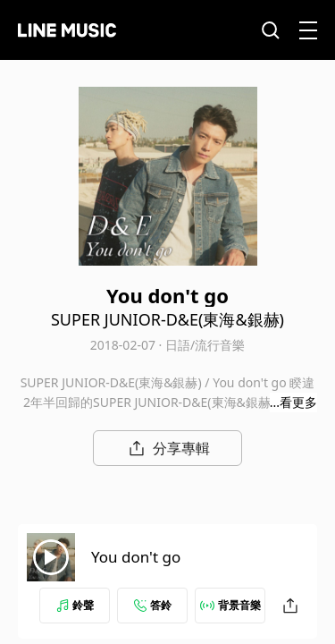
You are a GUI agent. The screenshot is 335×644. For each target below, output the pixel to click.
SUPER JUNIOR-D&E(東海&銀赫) (167, 319)
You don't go (136, 557)
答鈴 (153, 605)
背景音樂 (230, 605)
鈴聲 (75, 605)
